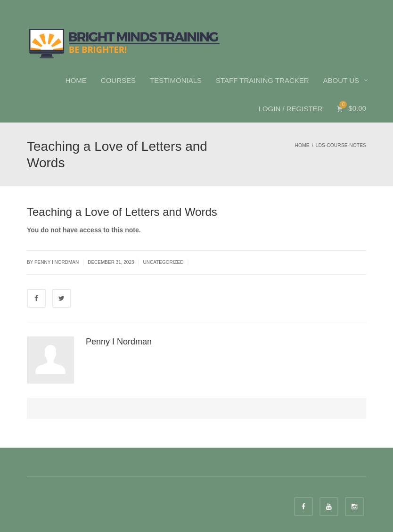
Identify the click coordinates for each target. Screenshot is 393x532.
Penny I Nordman (119, 342)
